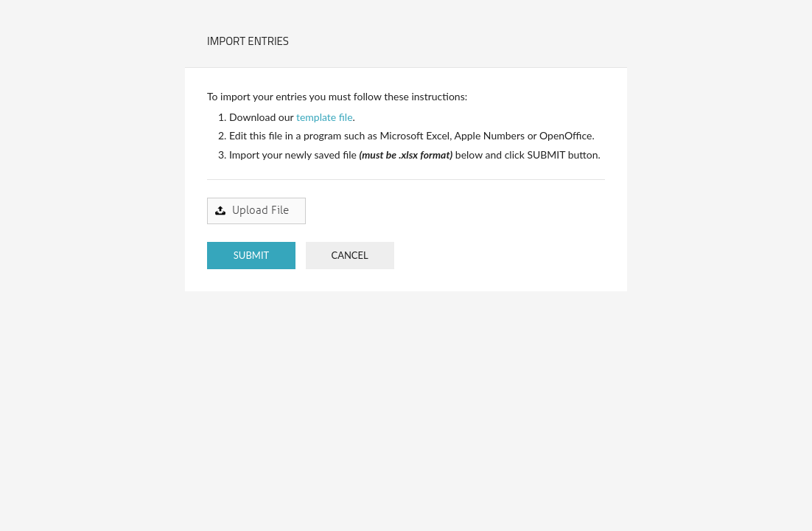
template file (325, 117)
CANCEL (349, 255)
